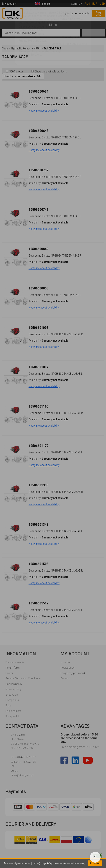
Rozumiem (95, 863)
